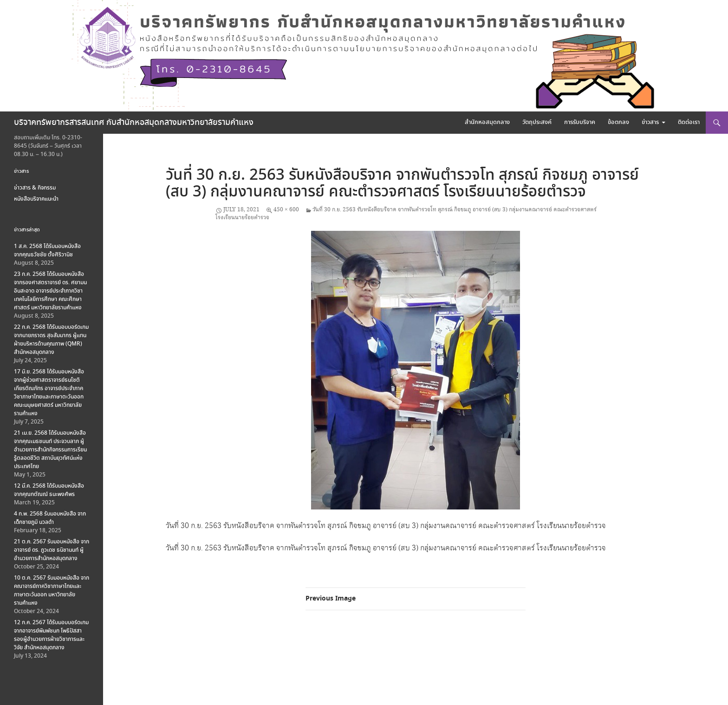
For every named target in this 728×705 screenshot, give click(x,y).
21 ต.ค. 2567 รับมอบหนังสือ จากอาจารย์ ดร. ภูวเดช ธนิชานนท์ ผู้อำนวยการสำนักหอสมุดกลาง (52, 550)
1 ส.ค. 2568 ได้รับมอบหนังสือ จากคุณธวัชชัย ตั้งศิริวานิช (47, 251)
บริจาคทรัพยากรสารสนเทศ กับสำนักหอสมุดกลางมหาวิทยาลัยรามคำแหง (134, 123)
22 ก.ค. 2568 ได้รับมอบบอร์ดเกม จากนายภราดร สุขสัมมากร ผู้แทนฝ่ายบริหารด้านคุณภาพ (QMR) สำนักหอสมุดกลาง (51, 340)
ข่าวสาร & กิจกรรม (35, 188)
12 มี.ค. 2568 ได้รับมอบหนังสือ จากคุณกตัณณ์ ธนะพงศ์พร (49, 490)
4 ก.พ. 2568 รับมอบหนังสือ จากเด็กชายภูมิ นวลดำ (50, 518)
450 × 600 (286, 210)
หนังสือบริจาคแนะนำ (36, 199)
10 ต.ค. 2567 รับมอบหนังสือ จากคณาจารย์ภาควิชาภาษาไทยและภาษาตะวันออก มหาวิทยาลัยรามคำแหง (52, 591)
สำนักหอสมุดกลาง (487, 122)
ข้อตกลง (618, 122)
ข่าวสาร (650, 122)
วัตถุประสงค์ (537, 122)
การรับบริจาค (580, 122)
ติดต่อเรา (689, 122)
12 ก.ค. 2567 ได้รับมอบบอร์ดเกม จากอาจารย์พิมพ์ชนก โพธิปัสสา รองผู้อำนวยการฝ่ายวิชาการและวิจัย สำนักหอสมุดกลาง (51, 635)
